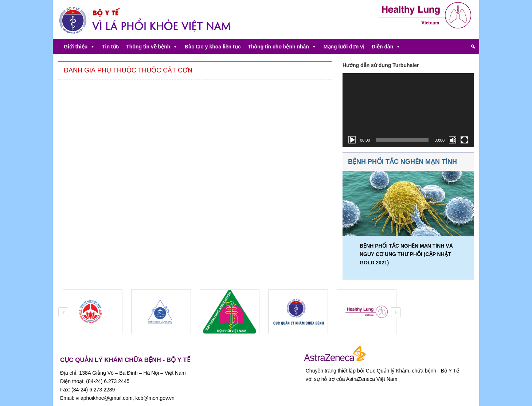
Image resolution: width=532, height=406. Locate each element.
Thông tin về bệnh (148, 47)
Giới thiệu (76, 47)
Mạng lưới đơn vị (344, 47)
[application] (408, 110)
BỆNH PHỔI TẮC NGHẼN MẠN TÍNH (402, 162)
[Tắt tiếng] (453, 140)
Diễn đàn (382, 47)
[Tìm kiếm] (473, 47)
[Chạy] (352, 140)
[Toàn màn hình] (464, 140)
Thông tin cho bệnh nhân (278, 47)
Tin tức (110, 47)
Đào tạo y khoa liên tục (213, 47)
